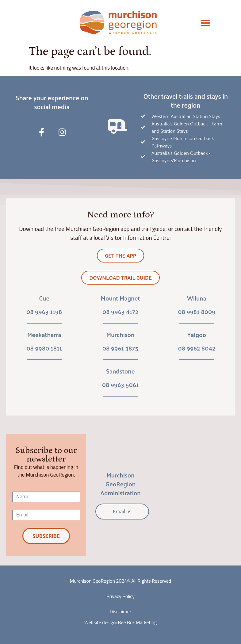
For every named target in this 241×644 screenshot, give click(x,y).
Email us (122, 512)
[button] (206, 23)
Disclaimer (120, 611)
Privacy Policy (120, 596)
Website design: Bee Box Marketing (121, 622)
